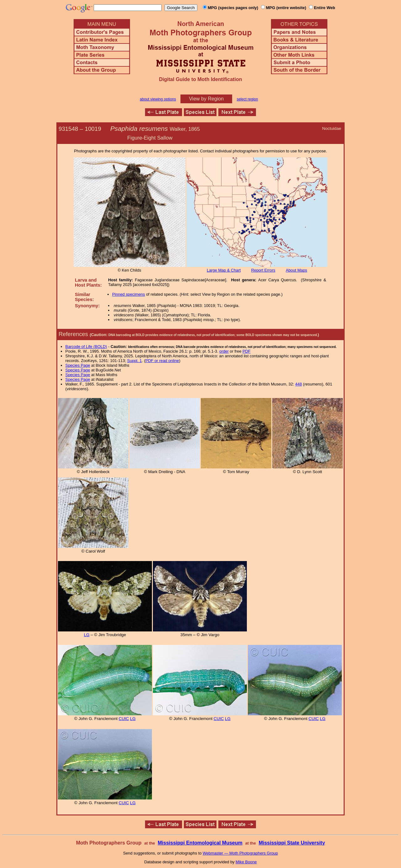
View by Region (206, 99)
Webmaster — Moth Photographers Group (240, 853)
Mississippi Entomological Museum (200, 843)
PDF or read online (162, 361)
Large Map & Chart (224, 270)
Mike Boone (246, 862)
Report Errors (263, 270)
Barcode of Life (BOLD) (86, 347)
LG (87, 635)
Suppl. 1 (135, 361)
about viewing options (158, 99)
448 (298, 384)
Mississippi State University (292, 843)
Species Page (78, 365)
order (224, 351)
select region (247, 99)
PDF (247, 351)
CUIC (124, 719)
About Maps (296, 270)
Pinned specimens (129, 294)
